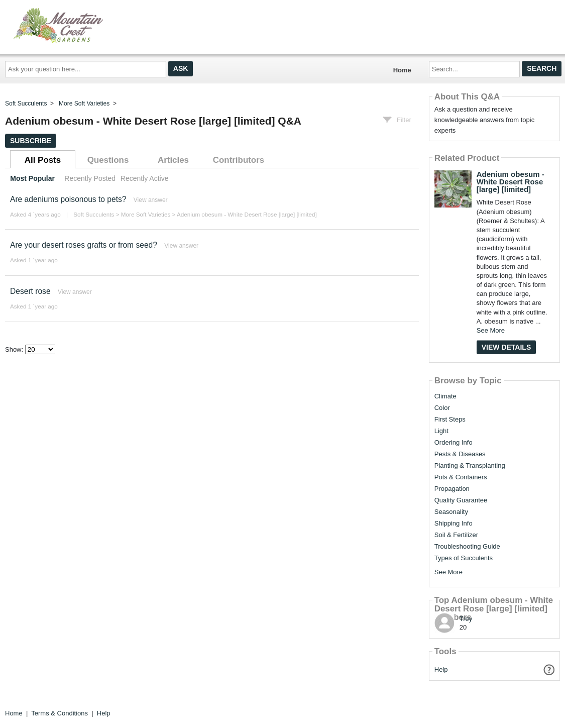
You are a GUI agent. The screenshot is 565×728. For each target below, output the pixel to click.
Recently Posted (90, 178)
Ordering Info (454, 443)
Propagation (452, 489)
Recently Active (145, 178)
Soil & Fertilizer (456, 535)
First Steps (450, 420)
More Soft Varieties (84, 103)
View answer (151, 200)
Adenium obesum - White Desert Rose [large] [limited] (247, 214)
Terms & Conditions (60, 713)
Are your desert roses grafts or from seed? (84, 245)
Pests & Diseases (460, 454)
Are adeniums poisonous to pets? (68, 199)
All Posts (43, 160)
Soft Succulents (26, 103)
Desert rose (30, 291)
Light (441, 431)
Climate (445, 396)
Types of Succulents (464, 558)
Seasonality (451, 512)
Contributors (239, 160)
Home (402, 70)
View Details (506, 347)
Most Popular (32, 178)
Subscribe (31, 141)
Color (442, 408)
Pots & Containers (461, 477)
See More (491, 330)
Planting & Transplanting (470, 466)
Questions (108, 160)
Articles (173, 160)
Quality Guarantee (461, 500)
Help (441, 669)
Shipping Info (454, 524)
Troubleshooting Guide (467, 547)
